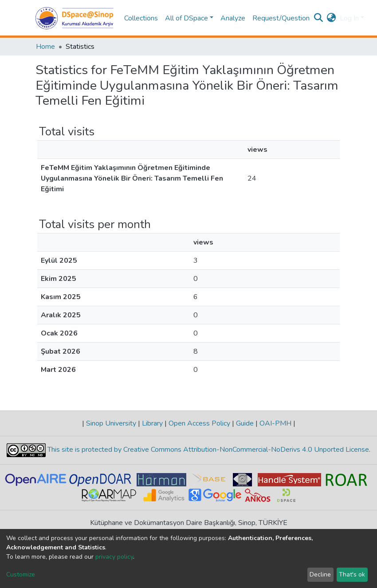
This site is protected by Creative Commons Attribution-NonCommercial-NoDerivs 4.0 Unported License (207, 450)
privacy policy (114, 557)
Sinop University (111, 423)
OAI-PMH (275, 423)
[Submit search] (319, 18)
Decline (320, 574)
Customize (21, 574)
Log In (349, 18)
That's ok (352, 574)
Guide (245, 423)
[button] (332, 18)
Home (45, 47)
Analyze (233, 18)
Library (152, 423)
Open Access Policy (199, 423)
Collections (141, 18)
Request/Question (281, 18)
